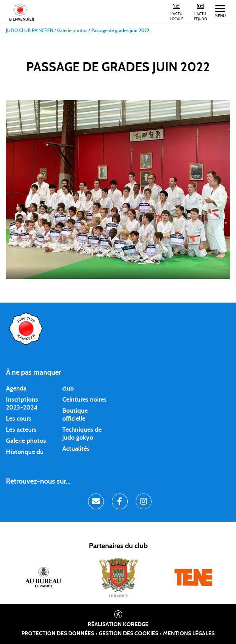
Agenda (16, 389)
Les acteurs (21, 430)
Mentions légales (189, 634)
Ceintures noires (84, 400)
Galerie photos (26, 441)
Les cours (19, 419)
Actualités (76, 449)
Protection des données (58, 634)
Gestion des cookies (129, 634)
